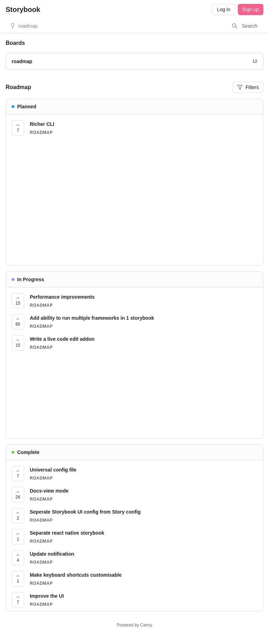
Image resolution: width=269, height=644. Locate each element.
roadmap (28, 26)
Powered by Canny (134, 625)
